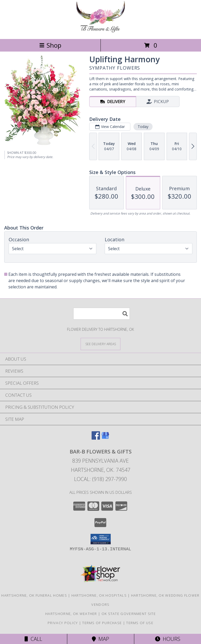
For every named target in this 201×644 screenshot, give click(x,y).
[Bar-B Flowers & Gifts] (100, 31)
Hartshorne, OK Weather (71, 614)
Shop (50, 45)
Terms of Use (140, 623)
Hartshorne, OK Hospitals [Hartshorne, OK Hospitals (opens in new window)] (99, 595)
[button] (101, 539)
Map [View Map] (100, 639)
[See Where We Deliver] (100, 344)
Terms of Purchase (102, 623)
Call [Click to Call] (33, 639)
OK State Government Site (129, 614)
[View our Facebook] (96, 438)
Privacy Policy (63, 623)
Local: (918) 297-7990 (100, 479)
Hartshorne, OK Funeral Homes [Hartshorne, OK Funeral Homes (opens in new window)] (34, 595)
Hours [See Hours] (168, 639)
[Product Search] (102, 314)
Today (143, 127)
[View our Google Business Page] (105, 438)
